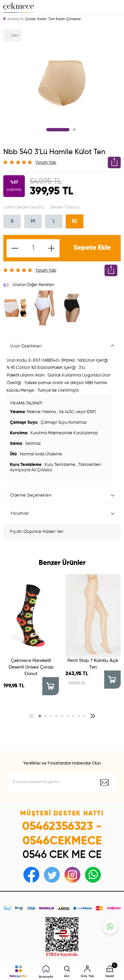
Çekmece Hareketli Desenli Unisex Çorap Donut (31, 667)
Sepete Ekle (92, 248)
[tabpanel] (62, 83)
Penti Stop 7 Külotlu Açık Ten (93, 664)
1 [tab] (58, 130)
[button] (40, 716)
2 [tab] (74, 130)
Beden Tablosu (65, 207)
